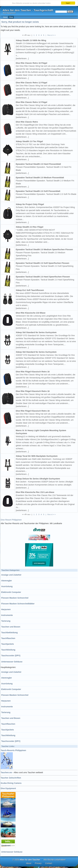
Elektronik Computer (11, 592)
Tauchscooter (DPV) (11, 656)
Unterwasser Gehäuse (12, 662)
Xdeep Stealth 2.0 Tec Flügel (29, 141)
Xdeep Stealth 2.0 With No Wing (31, 40)
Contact (49, 863)
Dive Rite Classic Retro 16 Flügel (31, 63)
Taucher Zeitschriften (11, 778)
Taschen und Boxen (11, 627)
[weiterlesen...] (22, 58)
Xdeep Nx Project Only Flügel (30, 204)
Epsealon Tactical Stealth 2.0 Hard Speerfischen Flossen (43, 277)
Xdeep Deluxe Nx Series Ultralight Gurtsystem (38, 479)
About (29, 863)
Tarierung (6, 621)
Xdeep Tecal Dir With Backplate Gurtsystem (37, 456)
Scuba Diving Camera (11, 783)
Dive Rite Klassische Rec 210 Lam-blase (35, 492)
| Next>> (51, 35)
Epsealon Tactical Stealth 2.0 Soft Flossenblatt (38, 191)
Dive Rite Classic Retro (27, 122)
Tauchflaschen (8, 638)
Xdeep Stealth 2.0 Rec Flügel (30, 227)
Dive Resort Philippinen (11, 520)
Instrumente (7, 615)
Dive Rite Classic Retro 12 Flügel (31, 83)
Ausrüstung (7, 586)
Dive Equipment (8, 788)
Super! (68, 3)
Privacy (38, 863)
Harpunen (6, 609)
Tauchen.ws (6, 772)
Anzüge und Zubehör (11, 575)
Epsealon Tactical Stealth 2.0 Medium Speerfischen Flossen (44, 249)
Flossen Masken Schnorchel (15, 598)
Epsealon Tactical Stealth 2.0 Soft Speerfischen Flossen (43, 263)
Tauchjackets (8, 644)
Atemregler (7, 581)
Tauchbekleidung (9, 633)
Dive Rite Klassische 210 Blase (31, 313)
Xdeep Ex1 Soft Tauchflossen (30, 290)
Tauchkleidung (8, 650)
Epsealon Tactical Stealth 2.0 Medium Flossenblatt (40, 178)
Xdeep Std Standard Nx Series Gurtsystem (36, 332)
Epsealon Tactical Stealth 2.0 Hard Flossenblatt (38, 164)
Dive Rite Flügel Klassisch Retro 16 (33, 372)
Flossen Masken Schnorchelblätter (18, 604)
